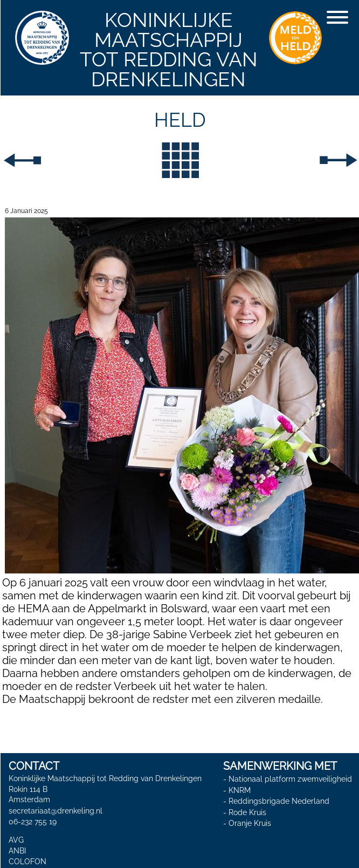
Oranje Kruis (250, 823)
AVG (16, 840)
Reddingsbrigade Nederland (279, 801)
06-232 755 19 (33, 822)
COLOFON (27, 862)
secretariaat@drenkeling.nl (56, 811)
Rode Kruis (247, 812)
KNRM (240, 790)
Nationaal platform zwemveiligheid (290, 779)
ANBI (17, 851)
